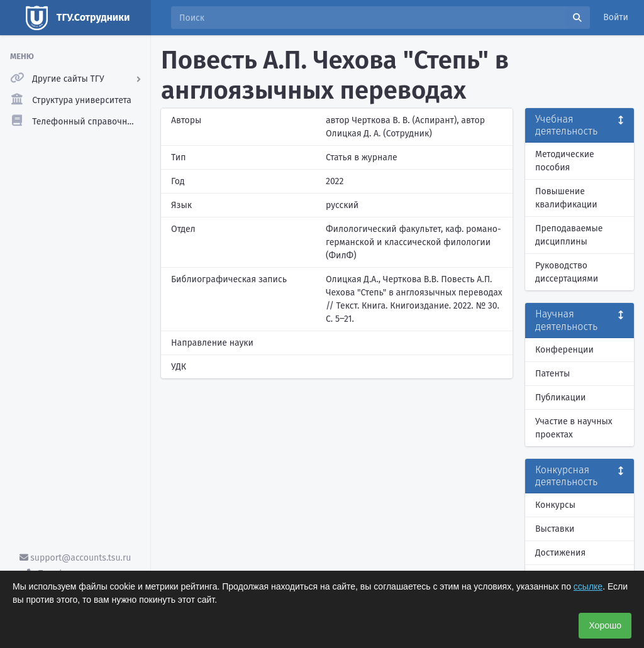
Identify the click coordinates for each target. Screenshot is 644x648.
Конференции (564, 350)
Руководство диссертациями (567, 272)
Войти (616, 17)
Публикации (560, 398)
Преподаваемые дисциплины (569, 235)
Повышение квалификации (566, 198)
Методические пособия (565, 161)
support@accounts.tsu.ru (75, 558)
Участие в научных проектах (574, 428)
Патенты (552, 374)
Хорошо (605, 625)
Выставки (555, 529)
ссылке (588, 586)
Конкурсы (555, 505)
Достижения (560, 553)
